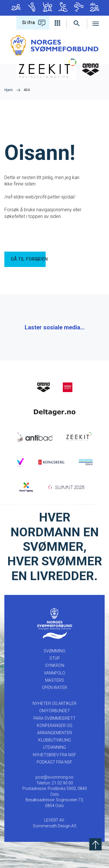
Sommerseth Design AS (55, 826)
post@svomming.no (54, 777)
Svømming (16, 7)
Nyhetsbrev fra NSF (54, 755)
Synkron (47, 7)
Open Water (94, 7)
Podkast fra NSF (54, 762)
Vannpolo (63, 7)
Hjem (9, 90)
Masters (79, 7)
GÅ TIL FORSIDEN (28, 259)
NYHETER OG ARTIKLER (54, 703)
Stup (32, 7)
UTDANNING (54, 747)
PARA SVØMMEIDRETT (54, 718)
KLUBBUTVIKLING (55, 740)
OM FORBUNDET (55, 711)
